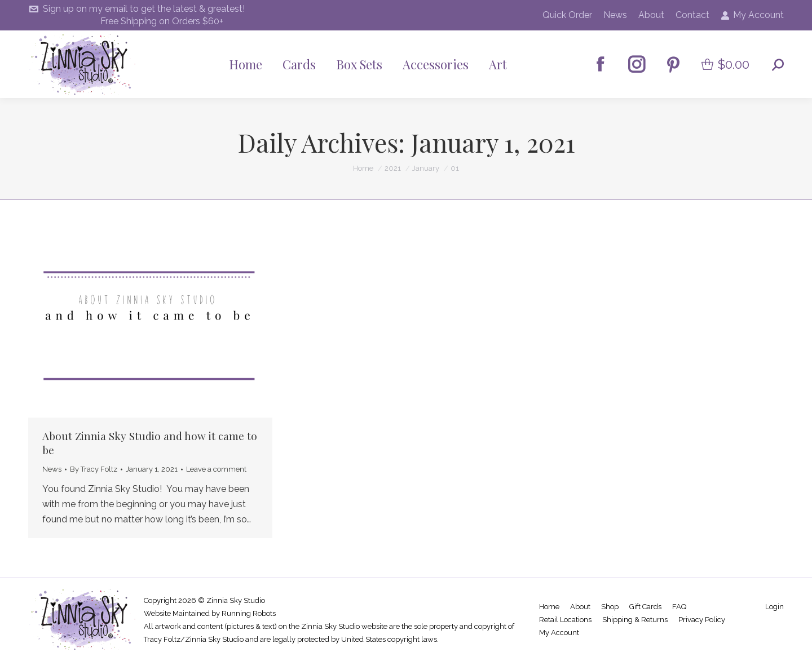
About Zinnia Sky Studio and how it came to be (150, 443)
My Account (752, 15)
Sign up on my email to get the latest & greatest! (136, 9)
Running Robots (249, 613)
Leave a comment (216, 469)
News (52, 469)
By (94, 469)
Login (775, 607)
